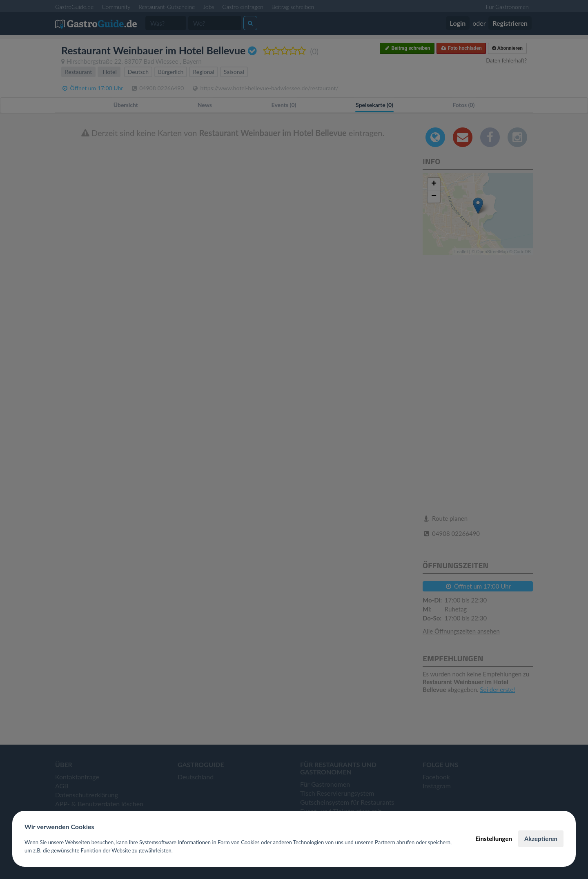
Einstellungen (494, 839)
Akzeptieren (541, 839)
